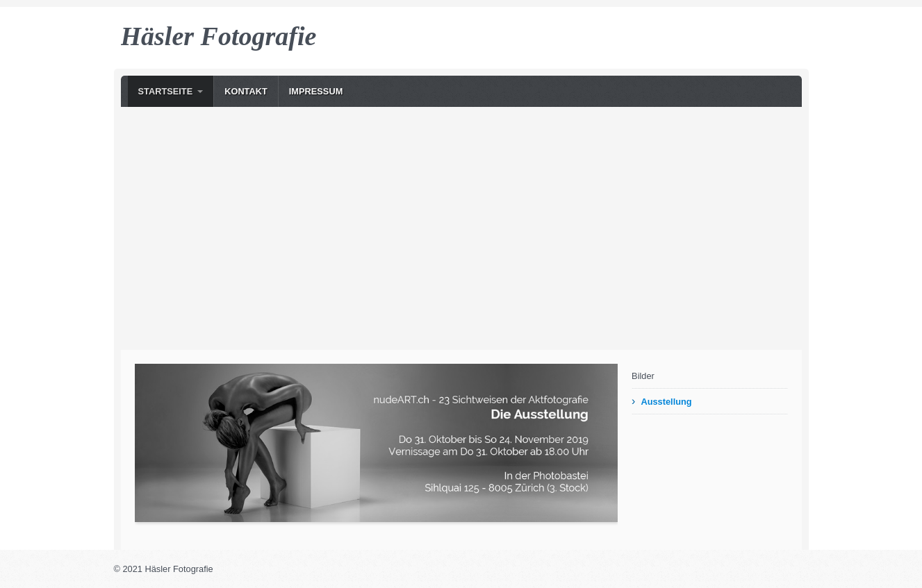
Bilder (643, 376)
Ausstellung (666, 402)
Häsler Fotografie (219, 36)
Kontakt (246, 91)
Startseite (166, 91)
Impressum (316, 91)
